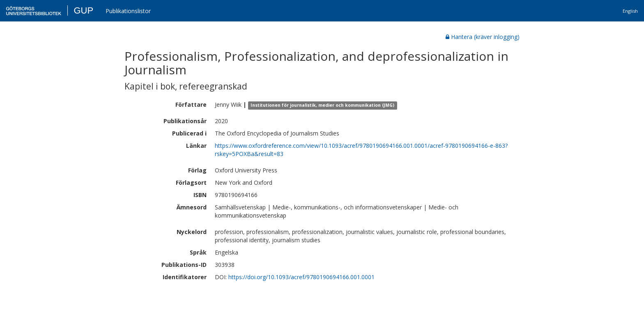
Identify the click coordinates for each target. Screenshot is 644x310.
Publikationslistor (128, 11)
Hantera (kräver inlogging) (483, 37)
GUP (83, 10)
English (630, 11)
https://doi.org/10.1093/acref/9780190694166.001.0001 (301, 277)
